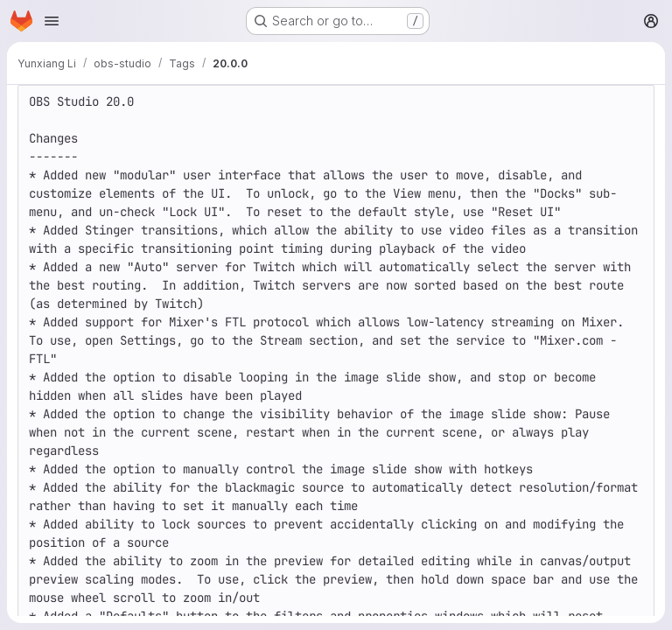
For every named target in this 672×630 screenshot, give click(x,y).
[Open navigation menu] (52, 21)
